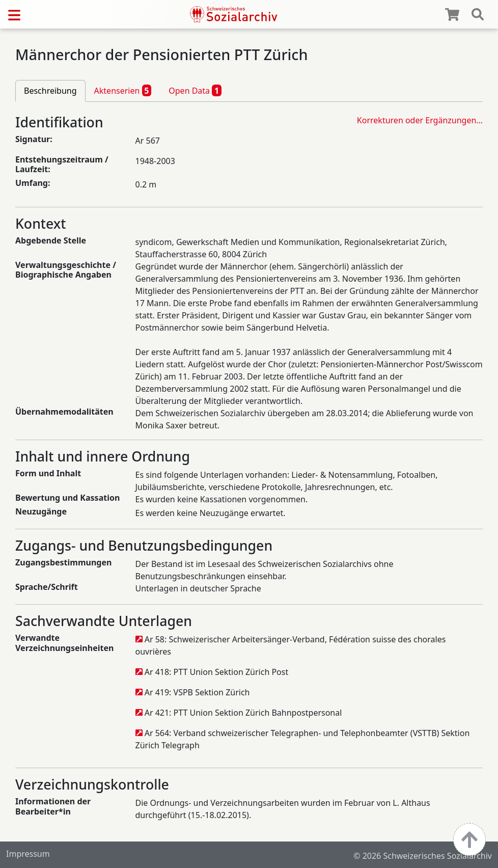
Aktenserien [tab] (123, 90)
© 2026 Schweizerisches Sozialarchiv (423, 856)
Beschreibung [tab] (50, 91)
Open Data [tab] (195, 90)
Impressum (28, 854)
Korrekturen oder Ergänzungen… (420, 120)
